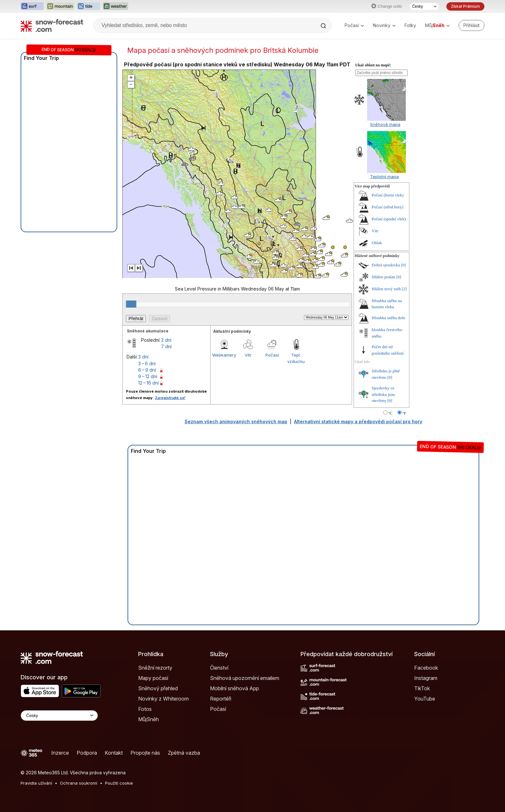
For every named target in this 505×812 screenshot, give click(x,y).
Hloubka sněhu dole (388, 318)
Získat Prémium (465, 6)
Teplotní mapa (384, 177)
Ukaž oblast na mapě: (373, 65)
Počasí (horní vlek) (388, 195)
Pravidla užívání (36, 783)
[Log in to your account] (472, 25)
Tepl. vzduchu (296, 358)
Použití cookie (119, 783)
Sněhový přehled (158, 688)
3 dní (166, 340)
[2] (404, 289)
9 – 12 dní (148, 376)
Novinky (384, 25)
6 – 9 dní (147, 370)
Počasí (354, 25)
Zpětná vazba (184, 753)
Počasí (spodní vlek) (389, 219)
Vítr (248, 355)
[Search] (324, 26)
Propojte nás (145, 753)
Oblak (377, 243)
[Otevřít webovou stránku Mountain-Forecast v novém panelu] (60, 6)
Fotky (410, 25)
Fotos (145, 709)
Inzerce (60, 753)
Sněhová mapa (385, 124)
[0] (403, 265)
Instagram (426, 678)
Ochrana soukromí (79, 783)
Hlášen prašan (383, 277)
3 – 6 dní (147, 363)
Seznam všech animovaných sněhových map (236, 421)
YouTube (425, 699)
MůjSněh (148, 719)
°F (404, 413)
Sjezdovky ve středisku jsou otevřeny (383, 394)
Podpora (87, 753)
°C (391, 413)
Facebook (426, 668)
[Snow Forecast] (52, 25)
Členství (219, 668)
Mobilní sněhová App (234, 688)
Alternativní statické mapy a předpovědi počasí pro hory (358, 421)
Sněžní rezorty (155, 668)
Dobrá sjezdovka (386, 265)
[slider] (131, 304)
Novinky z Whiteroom (163, 699)
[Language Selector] (59, 716)
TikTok (422, 688)
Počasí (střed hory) (387, 207)
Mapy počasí (153, 678)
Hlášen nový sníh (386, 289)
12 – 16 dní (148, 383)
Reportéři (221, 699)
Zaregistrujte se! (170, 398)
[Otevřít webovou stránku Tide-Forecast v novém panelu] (89, 6)
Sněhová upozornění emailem (245, 678)
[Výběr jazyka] (424, 6)
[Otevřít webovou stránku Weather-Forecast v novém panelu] (115, 6)
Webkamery (224, 355)
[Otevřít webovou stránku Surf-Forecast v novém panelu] (32, 6)
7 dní (166, 346)
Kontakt (114, 753)
